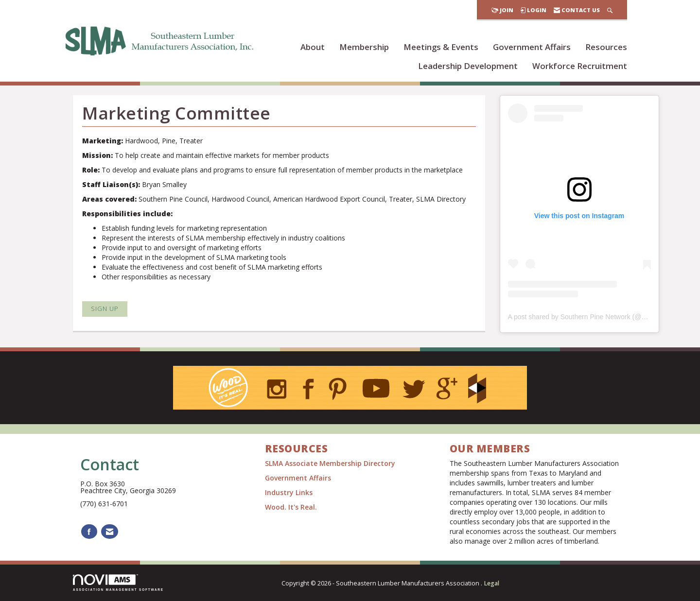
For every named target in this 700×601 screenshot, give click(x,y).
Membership (364, 47)
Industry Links (289, 492)
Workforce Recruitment (580, 66)
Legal (491, 583)
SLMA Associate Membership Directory (331, 463)
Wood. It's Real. (291, 507)
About (313, 47)
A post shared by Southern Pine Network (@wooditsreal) (593, 317)
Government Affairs (532, 47)
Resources (606, 47)
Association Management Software (118, 583)
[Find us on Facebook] (89, 532)
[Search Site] (610, 10)
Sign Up (105, 309)
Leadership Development (468, 66)
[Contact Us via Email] (110, 532)
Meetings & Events (441, 47)
